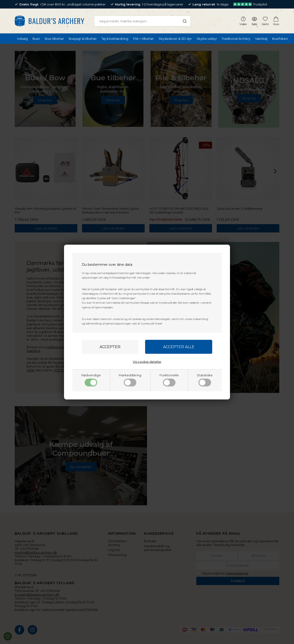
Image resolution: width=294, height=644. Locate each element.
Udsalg (22, 39)
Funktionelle (169, 380)
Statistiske (205, 380)
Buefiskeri (280, 39)
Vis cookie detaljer (147, 362)
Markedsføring (130, 380)
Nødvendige (91, 380)
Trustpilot (250, 4)
